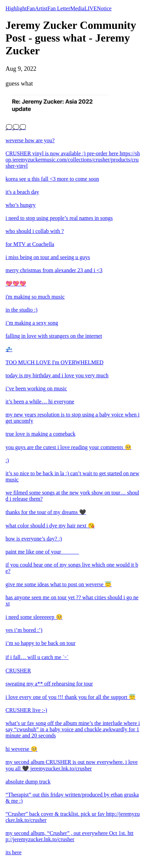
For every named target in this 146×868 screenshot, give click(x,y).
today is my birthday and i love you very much (57, 375)
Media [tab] (77, 8)
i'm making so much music (35, 297)
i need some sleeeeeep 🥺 (34, 617)
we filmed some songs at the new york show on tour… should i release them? (72, 496)
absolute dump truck (28, 782)
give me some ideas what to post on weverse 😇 (59, 584)
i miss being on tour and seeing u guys (48, 257)
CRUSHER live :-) (26, 710)
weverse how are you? (30, 140)
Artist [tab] (41, 8)
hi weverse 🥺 (22, 749)
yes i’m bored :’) (24, 630)
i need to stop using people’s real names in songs (59, 218)
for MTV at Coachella (30, 244)
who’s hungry (21, 205)
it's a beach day (22, 192)
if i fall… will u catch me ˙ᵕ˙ (37, 657)
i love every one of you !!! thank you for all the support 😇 (71, 697)
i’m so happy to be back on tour (40, 643)
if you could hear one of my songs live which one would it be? (72, 568)
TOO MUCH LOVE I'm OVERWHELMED (54, 362)
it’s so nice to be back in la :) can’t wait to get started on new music (72, 476)
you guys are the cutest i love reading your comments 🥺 (69, 447)
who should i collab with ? (35, 231)
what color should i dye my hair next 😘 (50, 526)
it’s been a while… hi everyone (40, 402)
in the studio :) (22, 310)
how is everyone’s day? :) (34, 539)
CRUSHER (18, 671)
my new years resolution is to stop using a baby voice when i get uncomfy (72, 418)
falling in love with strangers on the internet (54, 336)
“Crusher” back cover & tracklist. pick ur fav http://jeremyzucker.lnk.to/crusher (73, 817)
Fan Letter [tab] (59, 8)
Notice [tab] (104, 8)
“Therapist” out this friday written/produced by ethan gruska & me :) (72, 798)
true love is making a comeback (40, 434)
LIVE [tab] (91, 8)
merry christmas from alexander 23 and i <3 (54, 270)
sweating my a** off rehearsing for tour (49, 684)
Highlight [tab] (16, 8)
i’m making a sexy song (32, 323)
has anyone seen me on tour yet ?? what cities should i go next (72, 600)
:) (7, 460)
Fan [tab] (31, 8)
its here (14, 852)
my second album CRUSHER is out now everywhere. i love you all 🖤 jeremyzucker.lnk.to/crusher (72, 765)
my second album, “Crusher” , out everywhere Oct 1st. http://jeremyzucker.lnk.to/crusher (69, 836)
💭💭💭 (16, 127)
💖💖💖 (16, 284)
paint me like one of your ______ (42, 552)
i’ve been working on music (36, 388)
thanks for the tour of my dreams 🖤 (46, 512)
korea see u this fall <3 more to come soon (52, 179)
